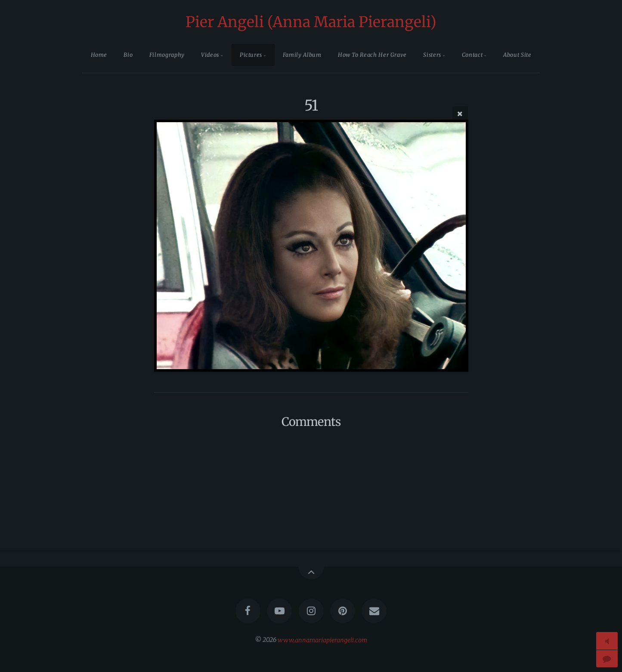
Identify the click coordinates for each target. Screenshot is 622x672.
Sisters (432, 55)
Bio (128, 55)
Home (99, 55)
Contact (472, 55)
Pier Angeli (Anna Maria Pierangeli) (311, 22)
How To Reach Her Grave (372, 55)
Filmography (167, 55)
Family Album (302, 55)
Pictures (251, 55)
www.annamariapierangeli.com (322, 640)
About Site (517, 55)
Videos (210, 55)
